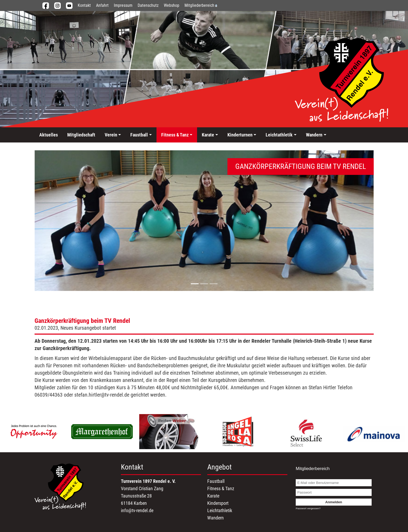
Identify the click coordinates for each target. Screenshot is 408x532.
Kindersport (218, 503)
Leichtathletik (220, 510)
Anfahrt (102, 5)
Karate (213, 496)
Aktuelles (49, 135)
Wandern (216, 518)
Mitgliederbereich (201, 5)
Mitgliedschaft (81, 135)
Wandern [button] (314, 135)
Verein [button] (111, 135)
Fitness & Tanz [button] (175, 135)
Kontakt (84, 5)
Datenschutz (148, 5)
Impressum (123, 5)
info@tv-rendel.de (137, 510)
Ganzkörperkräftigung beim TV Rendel (82, 321)
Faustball (216, 481)
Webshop (172, 5)
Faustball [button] (139, 135)
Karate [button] (208, 135)
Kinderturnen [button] (240, 135)
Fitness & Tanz (221, 488)
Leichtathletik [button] (279, 135)
